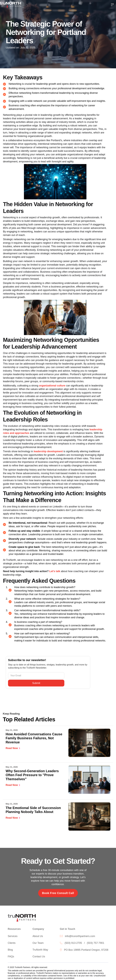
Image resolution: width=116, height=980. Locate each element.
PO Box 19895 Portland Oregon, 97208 (86, 951)
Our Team (38, 944)
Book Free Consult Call (58, 893)
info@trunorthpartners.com (80, 937)
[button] (112, 5)
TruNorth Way (40, 950)
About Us (38, 937)
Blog (10, 950)
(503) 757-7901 (96, 944)
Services (13, 937)
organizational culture (52, 386)
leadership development (48, 451)
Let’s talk (55, 571)
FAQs (11, 957)
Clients (12, 944)
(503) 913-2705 (73, 944)
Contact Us (39, 957)
